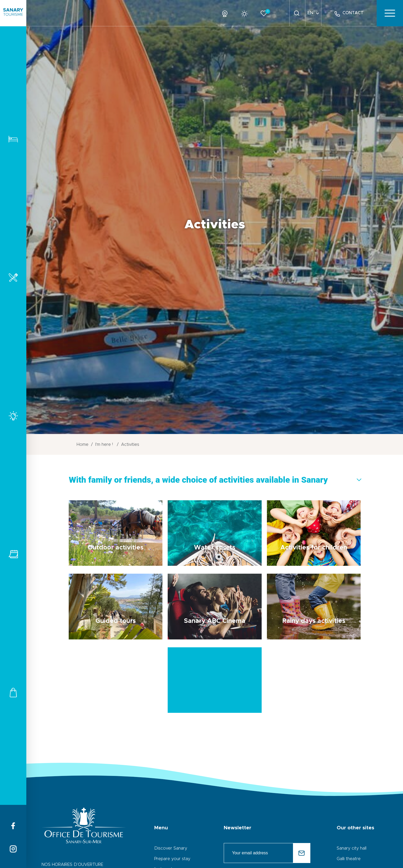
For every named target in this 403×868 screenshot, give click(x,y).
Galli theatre (349, 859)
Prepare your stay (172, 859)
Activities (13, 416)
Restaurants (13, 277)
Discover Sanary (171, 848)
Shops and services (13, 692)
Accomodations (13, 139)
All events (13, 554)
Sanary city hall (352, 848)
